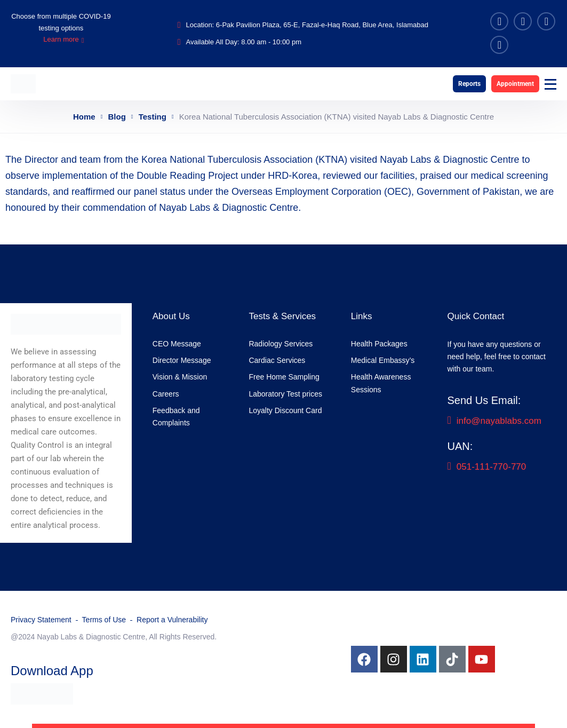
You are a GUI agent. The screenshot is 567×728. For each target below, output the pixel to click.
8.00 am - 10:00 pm (271, 42)
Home (84, 117)
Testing (153, 117)
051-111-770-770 (487, 467)
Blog (117, 117)
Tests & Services (282, 316)
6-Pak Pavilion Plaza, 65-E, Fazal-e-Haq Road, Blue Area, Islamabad (322, 25)
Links (362, 316)
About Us (171, 316)
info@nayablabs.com (494, 421)
